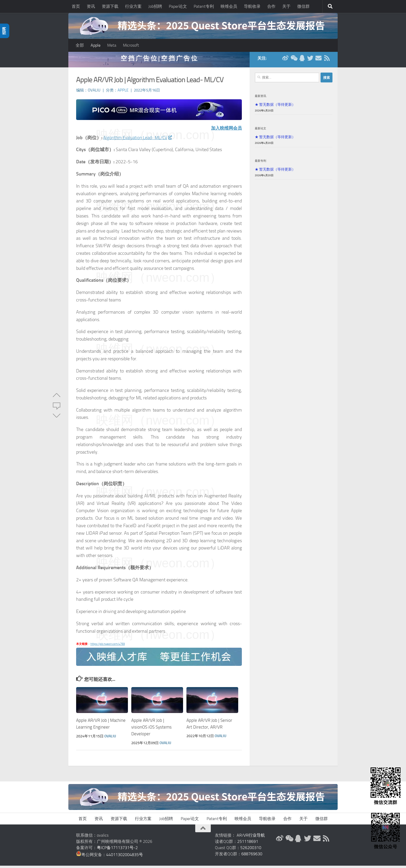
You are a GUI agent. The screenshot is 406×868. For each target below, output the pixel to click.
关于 (286, 6)
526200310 (251, 850)
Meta (112, 45)
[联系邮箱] (318, 61)
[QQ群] (302, 61)
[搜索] (330, 6)
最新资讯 (260, 98)
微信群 (303, 6)
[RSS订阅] (327, 61)
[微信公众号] (294, 61)
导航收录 (252, 6)
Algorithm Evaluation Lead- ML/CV (139, 140)
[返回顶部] (203, 831)
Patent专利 (204, 6)
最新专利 (260, 163)
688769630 (252, 856)
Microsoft (131, 45)
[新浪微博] (285, 61)
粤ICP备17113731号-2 (117, 850)
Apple (96, 45)
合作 (271, 6)
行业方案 (133, 6)
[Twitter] (310, 61)
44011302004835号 (125, 857)
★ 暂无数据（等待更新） (275, 107)
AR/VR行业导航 (251, 838)
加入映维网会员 (226, 131)
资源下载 (110, 6)
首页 (76, 6)
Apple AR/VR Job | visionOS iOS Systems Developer (151, 729)
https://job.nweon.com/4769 (108, 647)
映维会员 (229, 6)
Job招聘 (155, 6)
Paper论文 (178, 6)
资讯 (91, 6)
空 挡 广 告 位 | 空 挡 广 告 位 (159, 61)
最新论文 (260, 131)
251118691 (248, 844)
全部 (80, 45)
